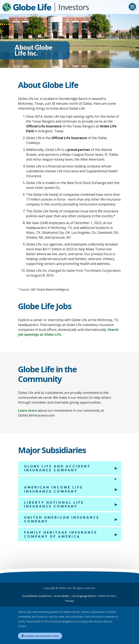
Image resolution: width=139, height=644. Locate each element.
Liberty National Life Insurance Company (54, 504)
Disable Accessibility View (40, 636)
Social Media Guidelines (37, 596)
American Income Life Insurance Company (54, 489)
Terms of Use (107, 596)
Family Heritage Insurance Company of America (61, 534)
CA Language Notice (84, 596)
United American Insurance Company (62, 519)
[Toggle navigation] (132, 7)
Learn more (27, 410)
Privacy (70, 601)
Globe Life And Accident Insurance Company (57, 468)
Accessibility (62, 596)
